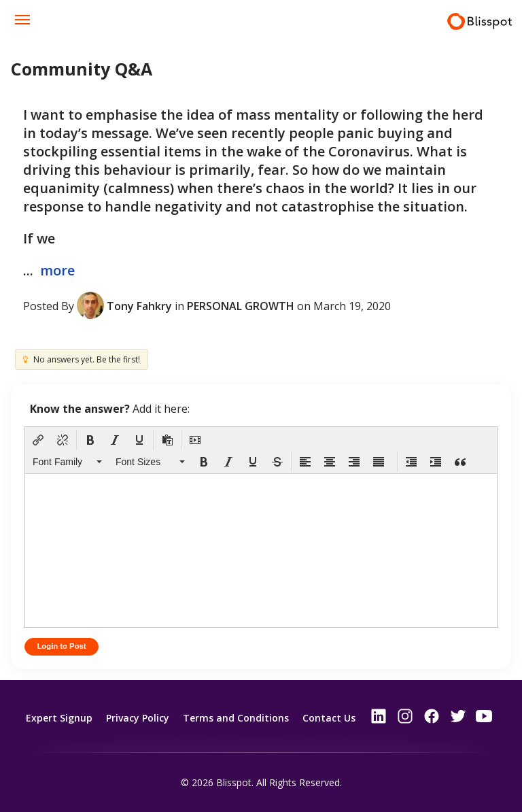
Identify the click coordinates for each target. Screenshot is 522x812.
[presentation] (38, 440)
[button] (38, 440)
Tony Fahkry (139, 305)
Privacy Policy (138, 717)
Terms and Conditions (236, 717)
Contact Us (329, 717)
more (57, 270)
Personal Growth (241, 305)
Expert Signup (59, 717)
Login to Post (63, 647)
